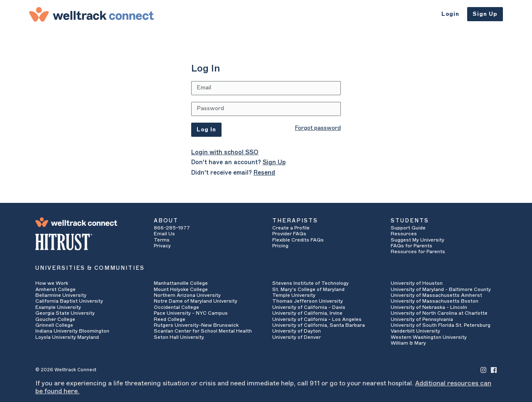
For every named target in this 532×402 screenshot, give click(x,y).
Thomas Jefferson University (308, 301)
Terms (162, 240)
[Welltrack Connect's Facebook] (494, 370)
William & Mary (408, 343)
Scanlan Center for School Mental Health (203, 331)
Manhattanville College (181, 283)
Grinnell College (54, 325)
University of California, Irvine (307, 313)
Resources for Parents (418, 252)
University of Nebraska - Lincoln (429, 307)
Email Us (164, 234)
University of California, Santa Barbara (319, 325)
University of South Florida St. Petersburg (441, 325)
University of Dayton (297, 331)
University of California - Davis (309, 307)
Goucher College (55, 319)
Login (450, 14)
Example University (58, 307)
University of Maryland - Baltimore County (441, 289)
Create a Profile (291, 228)
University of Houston (417, 283)
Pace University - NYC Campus (191, 313)
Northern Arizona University (187, 295)
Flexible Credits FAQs (298, 240)
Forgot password (318, 128)
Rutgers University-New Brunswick (196, 325)
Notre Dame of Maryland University (196, 301)
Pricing (280, 246)
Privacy (162, 246)
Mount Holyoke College (181, 289)
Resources (404, 234)
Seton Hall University (179, 337)
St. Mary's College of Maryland (308, 289)
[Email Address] (266, 88)
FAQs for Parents (411, 246)
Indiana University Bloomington (72, 331)
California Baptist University (69, 301)
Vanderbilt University (415, 331)
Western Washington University (429, 337)
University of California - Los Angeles (317, 319)
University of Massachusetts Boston (435, 301)
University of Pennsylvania (422, 319)
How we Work (52, 283)
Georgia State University (65, 313)
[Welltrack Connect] (91, 14)
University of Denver (297, 337)
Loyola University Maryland (67, 337)
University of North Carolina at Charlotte (439, 313)
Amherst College (55, 289)
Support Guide (408, 228)
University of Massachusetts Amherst (436, 295)
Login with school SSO (225, 152)
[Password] (266, 109)
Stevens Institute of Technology (310, 283)
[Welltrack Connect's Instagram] (483, 370)
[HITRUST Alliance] (88, 242)
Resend (264, 173)
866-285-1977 (172, 228)
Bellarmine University (61, 295)
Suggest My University (417, 240)
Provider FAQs (289, 234)
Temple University (294, 295)
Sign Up (485, 14)
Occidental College (176, 307)
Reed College (170, 319)
